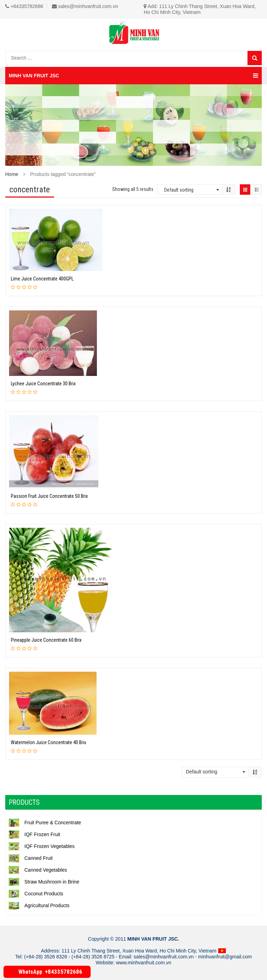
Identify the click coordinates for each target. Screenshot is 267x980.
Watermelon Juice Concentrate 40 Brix (48, 742)
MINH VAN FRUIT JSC (133, 76)
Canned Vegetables (38, 870)
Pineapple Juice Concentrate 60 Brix (46, 640)
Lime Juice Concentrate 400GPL (42, 279)
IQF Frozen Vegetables (42, 846)
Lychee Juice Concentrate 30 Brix (43, 384)
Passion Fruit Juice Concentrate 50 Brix (49, 496)
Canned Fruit (31, 858)
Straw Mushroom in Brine (44, 882)
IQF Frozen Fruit (35, 834)
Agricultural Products (39, 905)
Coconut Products (36, 894)
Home (12, 174)
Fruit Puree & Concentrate (45, 823)
